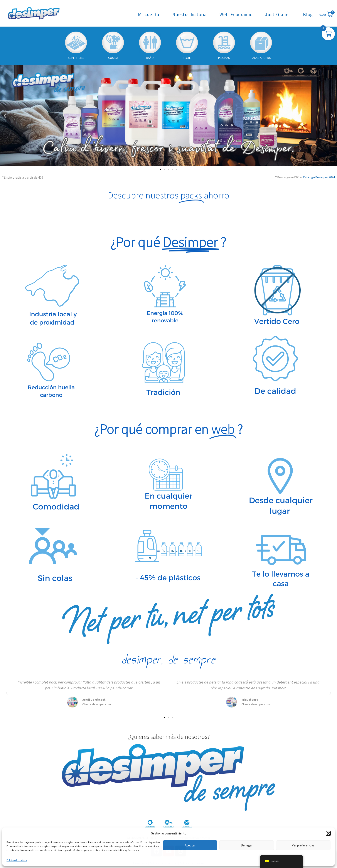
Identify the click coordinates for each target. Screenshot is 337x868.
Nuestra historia (189, 14)
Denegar (247, 845)
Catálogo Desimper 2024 (319, 177)
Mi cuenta (149, 14)
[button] (328, 833)
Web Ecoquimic (236, 14)
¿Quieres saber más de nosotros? (169, 737)
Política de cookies (17, 860)
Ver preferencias (303, 845)
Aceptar (190, 845)
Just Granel (278, 14)
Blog (308, 14)
